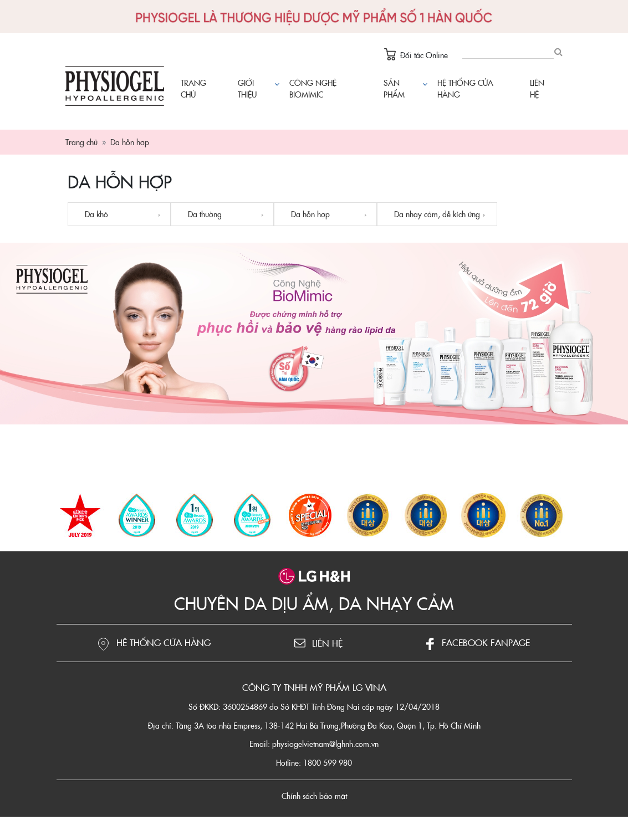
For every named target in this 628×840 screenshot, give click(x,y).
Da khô (96, 214)
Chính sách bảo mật (314, 796)
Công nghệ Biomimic (313, 88)
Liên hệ (537, 88)
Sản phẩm (404, 88)
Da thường (205, 214)
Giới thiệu (247, 88)
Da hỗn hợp (310, 214)
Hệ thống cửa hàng (465, 88)
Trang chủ (193, 88)
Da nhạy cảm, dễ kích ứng (437, 214)
